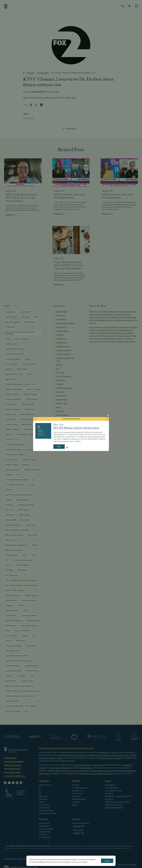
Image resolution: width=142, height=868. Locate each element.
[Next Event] (107, 419)
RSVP (59, 447)
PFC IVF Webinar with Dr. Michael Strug (76, 428)
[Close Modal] (108, 415)
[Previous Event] (35, 419)
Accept (107, 861)
